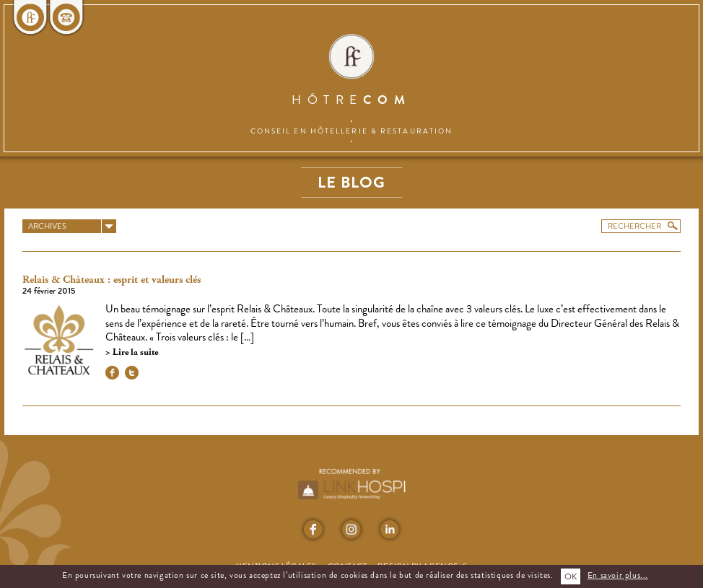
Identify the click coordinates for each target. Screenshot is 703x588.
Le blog (351, 182)
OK (571, 576)
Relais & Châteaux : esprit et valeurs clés (112, 280)
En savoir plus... (618, 575)
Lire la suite (134, 352)
